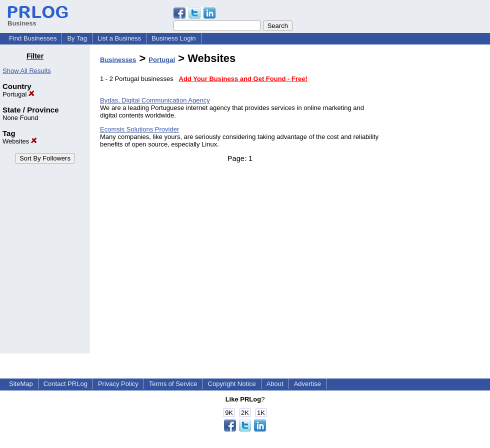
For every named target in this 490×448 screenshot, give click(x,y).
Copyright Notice (232, 384)
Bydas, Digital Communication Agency (155, 100)
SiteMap (21, 384)
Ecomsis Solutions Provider (139, 129)
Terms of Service (173, 384)
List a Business (119, 38)
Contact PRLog (65, 384)
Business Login (173, 38)
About (275, 384)
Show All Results (27, 71)
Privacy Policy (118, 384)
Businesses (118, 60)
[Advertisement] (439, 202)
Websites (20, 141)
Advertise (307, 384)
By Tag (77, 38)
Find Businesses (33, 38)
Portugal (18, 94)
